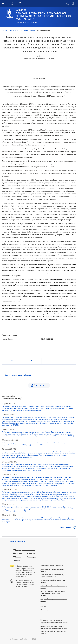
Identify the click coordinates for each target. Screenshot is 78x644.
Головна (4, 30)
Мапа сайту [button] (16, 542)
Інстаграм (32, 557)
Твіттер (31, 554)
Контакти (43, 607)
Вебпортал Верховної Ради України (52, 566)
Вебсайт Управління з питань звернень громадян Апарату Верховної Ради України (53, 594)
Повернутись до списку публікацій (18, 375)
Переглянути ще (66, 528)
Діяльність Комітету (29, 30)
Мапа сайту (44, 610)
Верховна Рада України (26, 23)
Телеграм (17, 561)
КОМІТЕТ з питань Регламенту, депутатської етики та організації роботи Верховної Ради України (44, 15)
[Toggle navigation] (3, 4)
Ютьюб (17, 557)
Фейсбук (18, 554)
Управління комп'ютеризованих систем (54, 623)
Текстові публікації (15, 30)
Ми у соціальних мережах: (24, 550)
